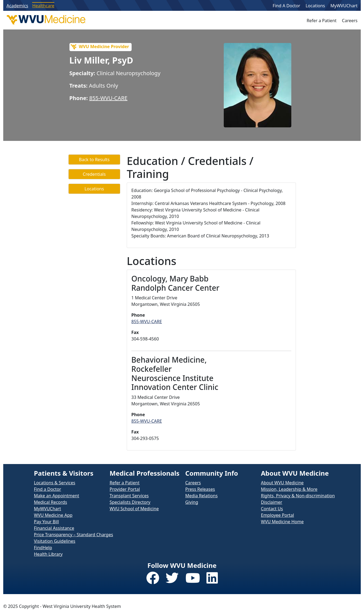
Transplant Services (129, 496)
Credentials (94, 174)
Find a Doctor (48, 489)
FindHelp (43, 548)
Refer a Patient (322, 21)
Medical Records (51, 502)
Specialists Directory (130, 502)
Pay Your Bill (46, 522)
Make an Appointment (57, 496)
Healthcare (43, 6)
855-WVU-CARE (108, 98)
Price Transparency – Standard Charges (74, 535)
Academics (17, 6)
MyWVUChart (344, 6)
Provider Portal (125, 489)
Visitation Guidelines (55, 541)
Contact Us (272, 509)
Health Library (48, 554)
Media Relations (202, 496)
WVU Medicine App (53, 515)
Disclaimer (272, 502)
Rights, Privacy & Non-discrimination (298, 496)
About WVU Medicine (282, 483)
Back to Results (94, 160)
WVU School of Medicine (134, 509)
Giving (192, 502)
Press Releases (200, 489)
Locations (315, 6)
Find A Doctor (286, 6)
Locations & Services (55, 483)
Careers (350, 21)
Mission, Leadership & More (289, 489)
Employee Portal (278, 515)
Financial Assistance (54, 528)
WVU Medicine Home (282, 522)
